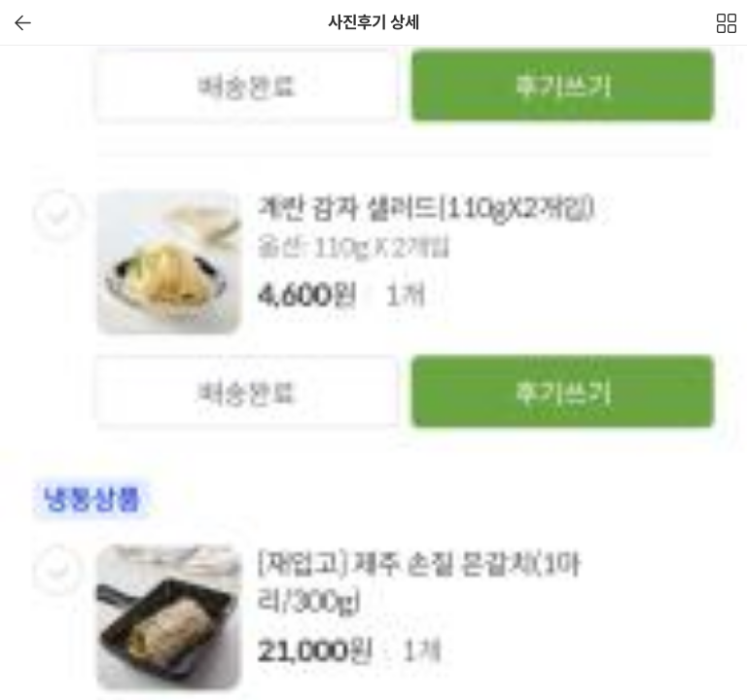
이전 (23, 23)
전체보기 (728, 28)
